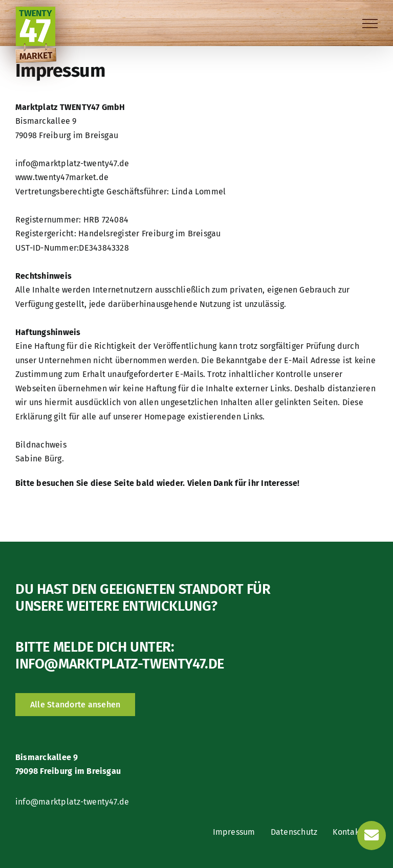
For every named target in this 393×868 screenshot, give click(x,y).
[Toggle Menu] (370, 24)
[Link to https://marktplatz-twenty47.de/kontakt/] (372, 835)
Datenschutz (294, 832)
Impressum (234, 832)
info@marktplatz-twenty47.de (120, 664)
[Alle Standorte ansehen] (75, 705)
